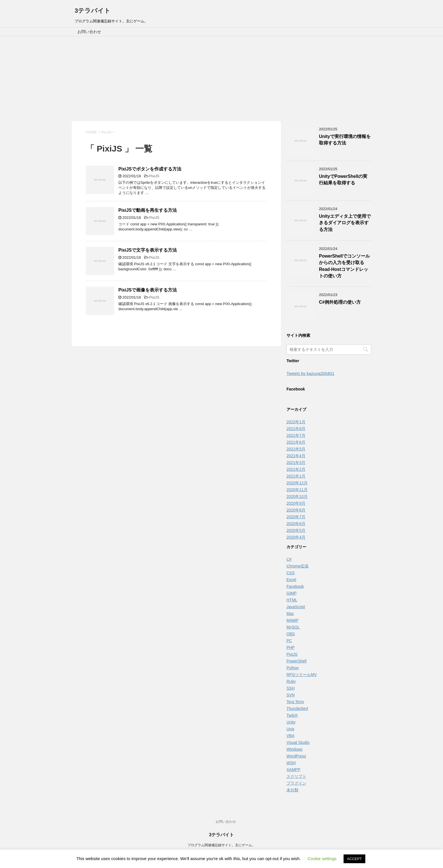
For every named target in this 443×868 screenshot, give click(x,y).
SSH (291, 688)
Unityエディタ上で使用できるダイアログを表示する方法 (345, 223)
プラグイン (296, 783)
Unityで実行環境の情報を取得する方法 (345, 140)
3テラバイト (93, 11)
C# (289, 559)
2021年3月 (296, 463)
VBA (290, 736)
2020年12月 (297, 483)
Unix (290, 729)
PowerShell (297, 661)
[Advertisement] (221, 79)
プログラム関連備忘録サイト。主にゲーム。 (221, 845)
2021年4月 (296, 456)
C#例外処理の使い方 (340, 302)
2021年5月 (296, 449)
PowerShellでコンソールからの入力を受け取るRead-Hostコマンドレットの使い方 (344, 266)
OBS (291, 634)
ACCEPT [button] (354, 859)
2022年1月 (296, 422)
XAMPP (293, 770)
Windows (295, 749)
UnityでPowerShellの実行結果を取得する (343, 180)
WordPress (296, 756)
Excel (291, 580)
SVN (291, 695)
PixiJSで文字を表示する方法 (148, 250)
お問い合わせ (89, 32)
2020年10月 (297, 496)
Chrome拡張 (297, 566)
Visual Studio (298, 742)
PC (289, 641)
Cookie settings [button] (322, 859)
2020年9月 (296, 503)
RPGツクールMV (302, 675)
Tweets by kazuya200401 (310, 373)
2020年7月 (296, 517)
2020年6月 (296, 524)
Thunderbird (297, 709)
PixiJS (154, 176)
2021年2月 (296, 469)
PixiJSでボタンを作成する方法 (150, 169)
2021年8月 (296, 429)
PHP (291, 647)
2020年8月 (296, 510)
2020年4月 (296, 537)
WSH (291, 763)
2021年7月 (296, 435)
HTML (292, 600)
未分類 (292, 790)
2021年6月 (296, 442)
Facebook (295, 586)
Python (293, 668)
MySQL (293, 627)
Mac (290, 614)
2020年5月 (296, 530)
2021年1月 (296, 476)
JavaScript (296, 607)
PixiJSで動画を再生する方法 (148, 210)
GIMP (292, 593)
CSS (291, 573)
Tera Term (295, 702)
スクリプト (296, 776)
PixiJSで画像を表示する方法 (148, 290)
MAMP (292, 620)
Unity (291, 722)
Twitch (292, 715)
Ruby (291, 681)
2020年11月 (297, 490)
